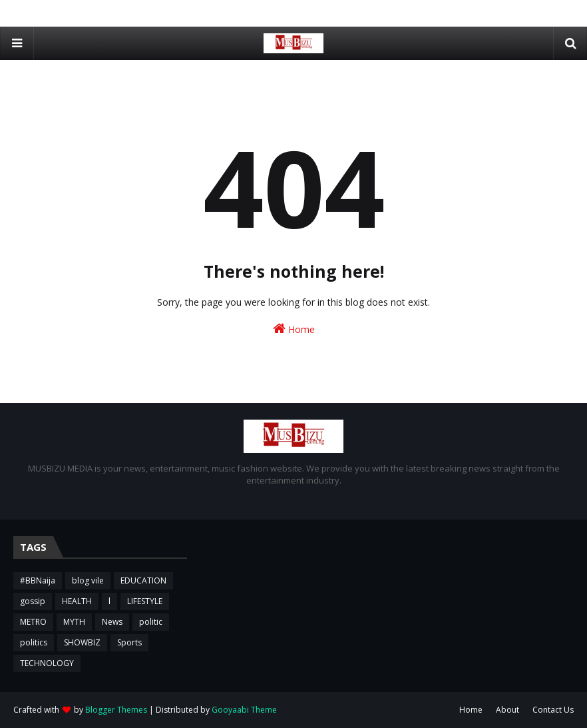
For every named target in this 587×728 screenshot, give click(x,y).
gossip (33, 601)
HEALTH (77, 601)
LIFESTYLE (145, 601)
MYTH (74, 622)
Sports (129, 642)
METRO (33, 622)
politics (34, 642)
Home (294, 329)
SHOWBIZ (82, 642)
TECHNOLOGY (47, 663)
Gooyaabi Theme (244, 710)
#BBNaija (38, 580)
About (507, 710)
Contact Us (553, 710)
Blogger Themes (116, 710)
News (112, 622)
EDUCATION (143, 580)
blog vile (88, 580)
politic (151, 622)
